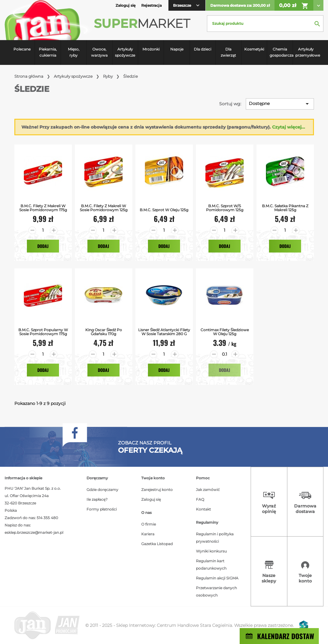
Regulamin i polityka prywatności (215, 538)
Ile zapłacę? (97, 499)
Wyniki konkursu (211, 551)
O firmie (149, 524)
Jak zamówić (208, 490)
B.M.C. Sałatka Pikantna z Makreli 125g (285, 208)
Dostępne (280, 104)
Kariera (148, 534)
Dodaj (43, 246)
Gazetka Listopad (157, 544)
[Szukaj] (265, 24)
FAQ (200, 499)
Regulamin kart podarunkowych (211, 565)
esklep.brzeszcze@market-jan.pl (34, 532)
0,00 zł (294, 6)
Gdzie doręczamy (102, 490)
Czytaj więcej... (289, 127)
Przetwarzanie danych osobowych (216, 592)
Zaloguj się (151, 499)
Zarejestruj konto (157, 490)
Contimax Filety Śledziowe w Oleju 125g (225, 332)
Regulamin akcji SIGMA (217, 578)
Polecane (22, 49)
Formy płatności (102, 509)
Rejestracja (151, 5)
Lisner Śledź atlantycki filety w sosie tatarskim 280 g (164, 332)
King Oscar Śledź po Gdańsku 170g (104, 332)
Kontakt (203, 509)
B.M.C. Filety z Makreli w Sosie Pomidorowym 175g (43, 208)
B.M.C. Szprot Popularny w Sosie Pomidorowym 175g (43, 332)
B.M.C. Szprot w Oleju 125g (164, 210)
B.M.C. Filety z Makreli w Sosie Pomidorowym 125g (104, 208)
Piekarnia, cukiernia (48, 52)
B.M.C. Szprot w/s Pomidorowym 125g (225, 208)
